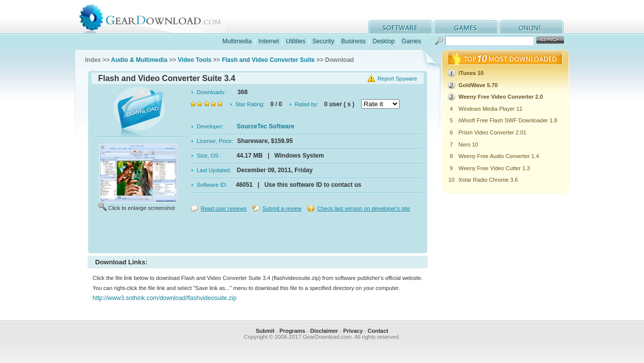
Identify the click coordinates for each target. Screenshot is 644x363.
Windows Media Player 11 (490, 109)
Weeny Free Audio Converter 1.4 (499, 156)
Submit (265, 331)
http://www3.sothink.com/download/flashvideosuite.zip (165, 298)
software (400, 27)
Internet (269, 41)
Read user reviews (224, 208)
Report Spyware (397, 79)
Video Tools (194, 60)
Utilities (296, 41)
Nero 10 (468, 144)
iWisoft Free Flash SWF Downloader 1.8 (508, 120)
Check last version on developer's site (363, 208)
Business (353, 41)
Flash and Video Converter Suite (268, 60)
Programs (292, 331)
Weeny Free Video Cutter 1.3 (494, 168)
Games (411, 41)
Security (323, 41)
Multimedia (237, 41)
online (531, 27)
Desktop (383, 41)
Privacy (353, 331)
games (466, 27)
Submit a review (282, 208)
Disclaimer (324, 331)
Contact (378, 331)
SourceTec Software (266, 126)
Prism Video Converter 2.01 (492, 132)
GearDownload (158, 17)
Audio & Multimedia (139, 60)
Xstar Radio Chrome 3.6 (488, 180)
